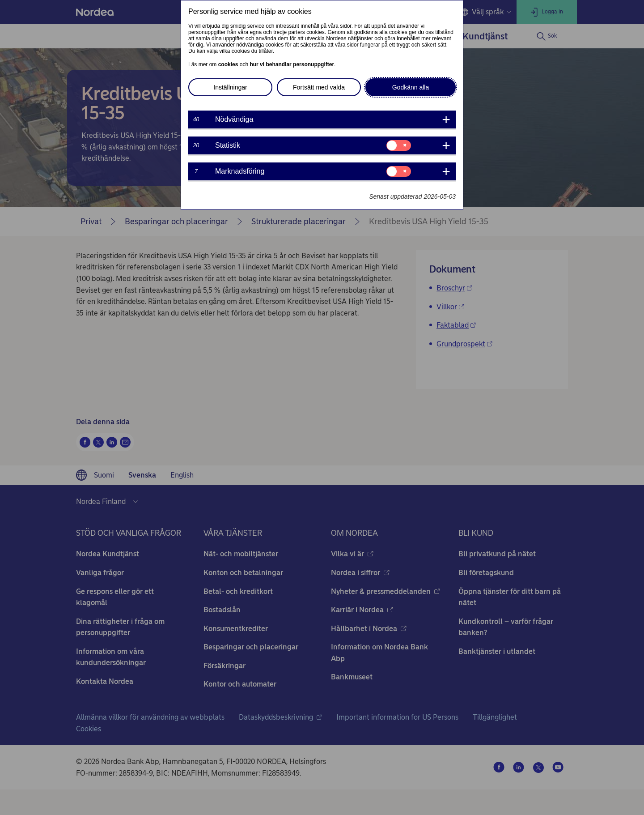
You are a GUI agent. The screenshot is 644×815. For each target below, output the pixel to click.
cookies (228, 64)
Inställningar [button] (230, 87)
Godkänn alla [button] (411, 87)
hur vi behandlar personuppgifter (292, 64)
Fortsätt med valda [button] (319, 87)
